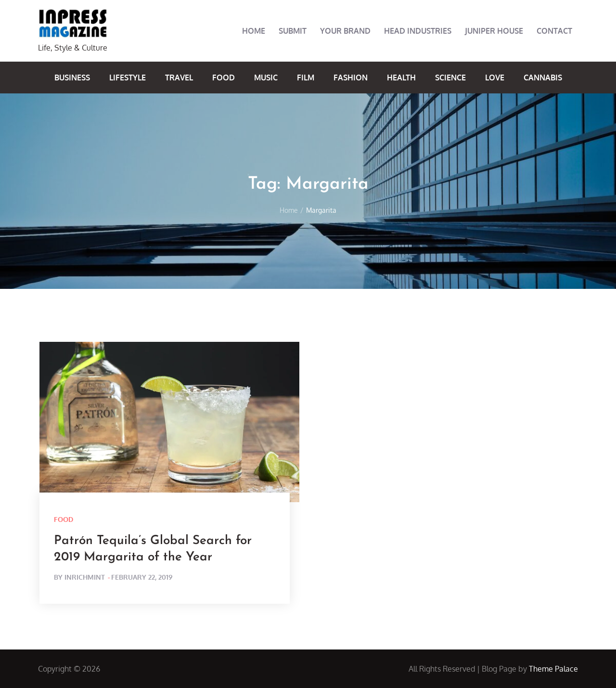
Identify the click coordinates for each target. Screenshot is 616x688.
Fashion (351, 78)
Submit (293, 31)
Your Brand (345, 31)
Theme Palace (553, 669)
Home (254, 31)
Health (401, 78)
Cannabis (543, 78)
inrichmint (85, 577)
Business (72, 78)
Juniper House (494, 31)
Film (306, 78)
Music (266, 78)
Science (450, 78)
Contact (554, 31)
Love (495, 78)
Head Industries (418, 31)
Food (224, 78)
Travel (179, 78)
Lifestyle (128, 78)
